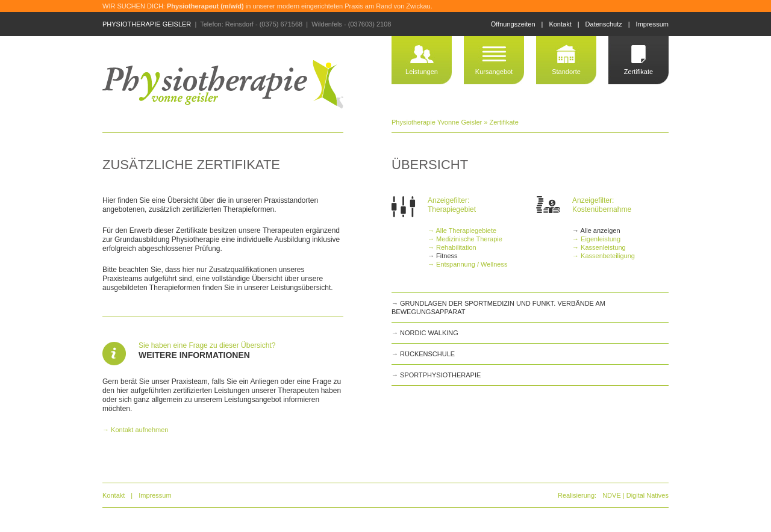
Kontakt (560, 24)
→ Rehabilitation (452, 247)
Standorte (566, 72)
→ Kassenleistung (599, 247)
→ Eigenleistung (596, 239)
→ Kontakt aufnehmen (135, 430)
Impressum (652, 24)
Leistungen (422, 72)
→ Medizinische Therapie (465, 239)
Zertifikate (638, 72)
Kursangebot (494, 72)
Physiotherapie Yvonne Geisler (437, 122)
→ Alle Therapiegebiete (462, 230)
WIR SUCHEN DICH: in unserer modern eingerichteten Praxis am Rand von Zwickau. (267, 6)
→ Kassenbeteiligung (604, 256)
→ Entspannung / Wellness (467, 264)
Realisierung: (577, 495)
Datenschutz (604, 24)
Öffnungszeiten (513, 24)
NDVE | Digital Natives (635, 495)
